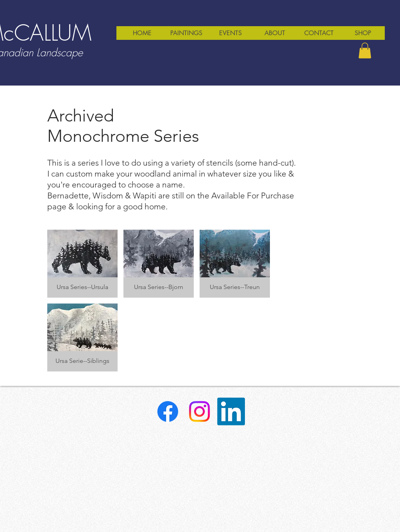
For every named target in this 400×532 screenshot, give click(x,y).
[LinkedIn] (231, 411)
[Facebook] (168, 411)
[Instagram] (199, 411)
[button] (365, 51)
